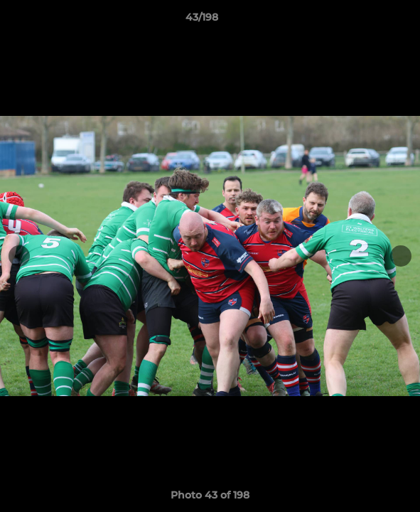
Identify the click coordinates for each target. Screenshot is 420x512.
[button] (369, 21)
